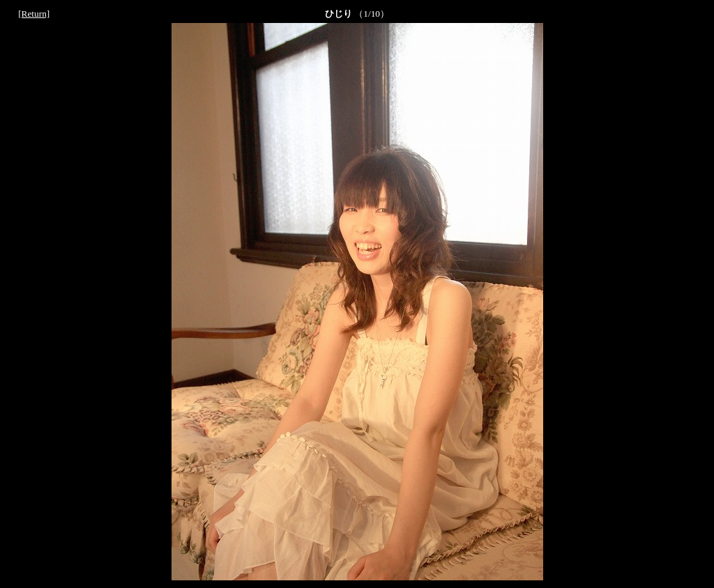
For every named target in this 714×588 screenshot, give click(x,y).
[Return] (34, 14)
